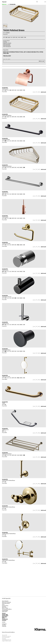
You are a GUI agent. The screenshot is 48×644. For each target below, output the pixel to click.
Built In (4, 618)
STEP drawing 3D (7, 47)
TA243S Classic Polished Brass (9, 534)
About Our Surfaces (6, 602)
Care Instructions (6, 603)
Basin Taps (5, 617)
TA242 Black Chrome (7, 297)
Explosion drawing (7, 43)
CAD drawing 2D (7, 44)
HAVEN (4, 622)
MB (6, 37)
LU (9, 37)
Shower (4, 613)
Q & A (3, 605)
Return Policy (5, 608)
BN (25, 37)
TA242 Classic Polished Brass (8, 507)
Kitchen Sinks (5, 616)
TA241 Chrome (5, 270)
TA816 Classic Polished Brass (8, 560)
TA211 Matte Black (6, 140)
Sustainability (5, 610)
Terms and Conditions (7, 609)
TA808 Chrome (5, 430)
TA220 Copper (5, 217)
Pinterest (4, 626)
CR (4, 37)
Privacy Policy (5, 606)
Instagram (4, 624)
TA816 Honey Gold (6, 376)
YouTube (4, 625)
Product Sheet (6, 41)
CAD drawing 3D (7, 45)
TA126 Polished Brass (7, 115)
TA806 (3, 403)
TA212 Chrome (5, 193)
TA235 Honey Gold (6, 244)
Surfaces (4, 620)
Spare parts (5, 611)
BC (16, 37)
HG (19, 37)
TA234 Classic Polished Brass (8, 480)
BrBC (22, 37)
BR (14, 37)
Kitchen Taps (5, 614)
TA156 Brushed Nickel (7, 166)
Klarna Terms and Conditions (8, 632)
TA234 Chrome (5, 323)
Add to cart (41, 61)
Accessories (13, 4)
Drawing (5, 42)
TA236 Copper (5, 89)
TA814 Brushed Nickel (7, 454)
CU (11, 37)
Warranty (4, 607)
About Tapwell (5, 601)
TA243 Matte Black (6, 350)
